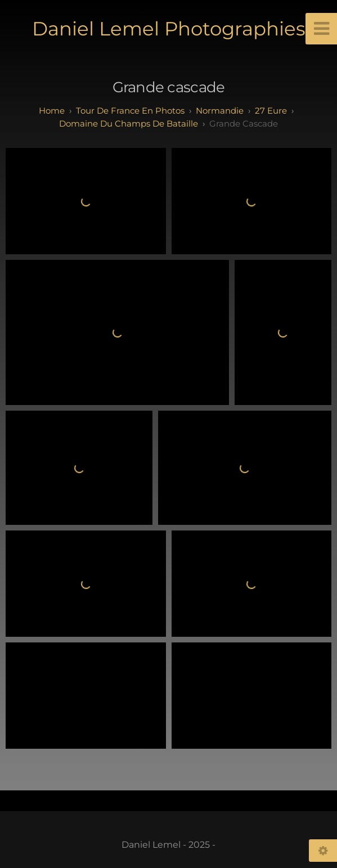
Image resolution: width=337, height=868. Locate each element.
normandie (220, 111)
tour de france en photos (130, 111)
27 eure (271, 111)
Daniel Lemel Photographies (169, 29)
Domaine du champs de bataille (129, 123)
